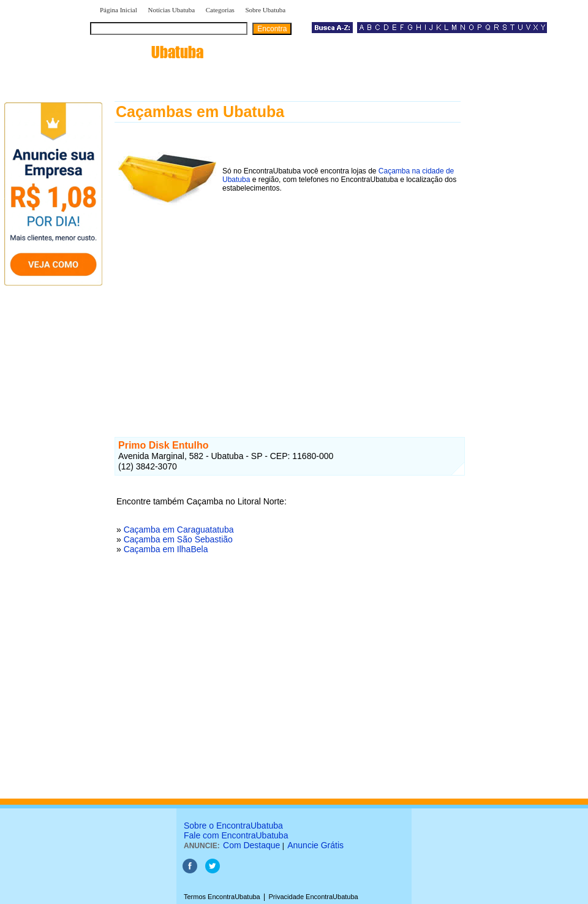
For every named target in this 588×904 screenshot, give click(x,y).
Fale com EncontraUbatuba (236, 835)
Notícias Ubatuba (171, 10)
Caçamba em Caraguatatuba (179, 530)
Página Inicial (119, 10)
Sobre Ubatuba (265, 10)
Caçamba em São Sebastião (178, 539)
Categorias (220, 10)
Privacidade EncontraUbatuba (314, 897)
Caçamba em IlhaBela (166, 549)
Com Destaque (251, 845)
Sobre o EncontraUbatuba (233, 826)
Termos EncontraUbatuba (222, 897)
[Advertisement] (288, 312)
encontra (149, 52)
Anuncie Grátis (315, 845)
